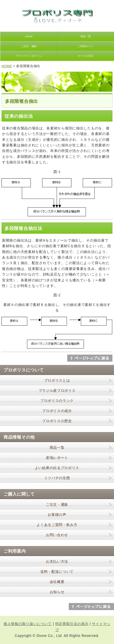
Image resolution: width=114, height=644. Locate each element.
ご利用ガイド (86, 46)
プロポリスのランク (57, 401)
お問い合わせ (57, 535)
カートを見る (86, 56)
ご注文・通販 (29, 46)
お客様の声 (57, 515)
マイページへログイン (29, 56)
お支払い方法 (57, 561)
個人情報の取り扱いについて (28, 624)
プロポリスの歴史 (57, 421)
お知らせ (57, 592)
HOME (29, 36)
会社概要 (57, 582)
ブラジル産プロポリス (57, 391)
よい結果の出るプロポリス (57, 468)
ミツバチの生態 (57, 478)
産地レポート (57, 458)
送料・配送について (57, 572)
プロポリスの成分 (57, 411)
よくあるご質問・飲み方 (57, 525)
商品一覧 (86, 36)
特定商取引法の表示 (72, 624)
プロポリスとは (57, 380)
